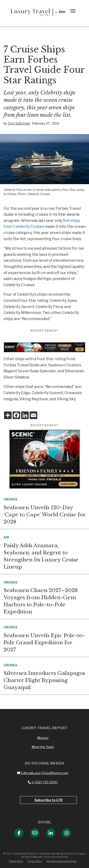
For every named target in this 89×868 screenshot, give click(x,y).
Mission (43, 738)
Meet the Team (43, 747)
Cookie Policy (16, 861)
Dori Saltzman (19, 123)
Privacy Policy (35, 861)
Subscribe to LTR (49, 800)
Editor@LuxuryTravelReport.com (43, 773)
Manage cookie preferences (61, 861)
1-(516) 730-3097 (43, 782)
